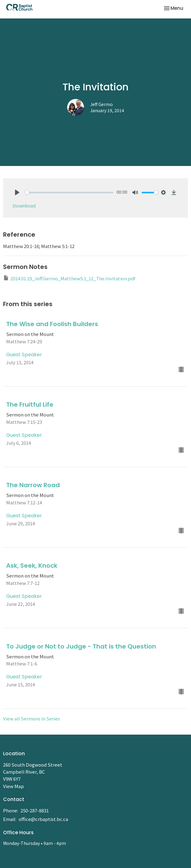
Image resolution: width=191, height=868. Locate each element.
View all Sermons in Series (32, 718)
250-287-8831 (35, 810)
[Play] (17, 192)
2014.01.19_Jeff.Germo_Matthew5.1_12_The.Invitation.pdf (69, 278)
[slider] (69, 193)
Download (24, 206)
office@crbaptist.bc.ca (43, 819)
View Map (13, 786)
